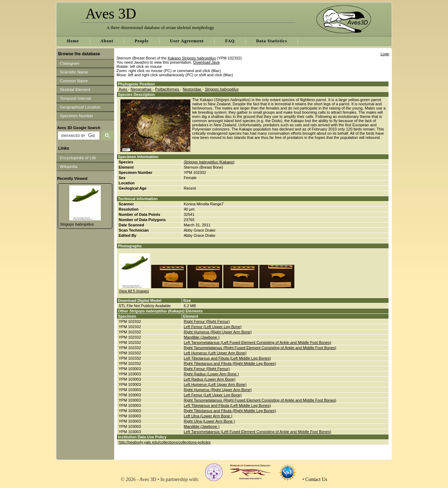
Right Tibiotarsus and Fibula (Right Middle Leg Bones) (230, 363)
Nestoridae (192, 89)
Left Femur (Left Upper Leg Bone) (213, 327)
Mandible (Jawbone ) (202, 337)
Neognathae (142, 89)
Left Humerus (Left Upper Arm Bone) (215, 353)
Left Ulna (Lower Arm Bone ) (208, 416)
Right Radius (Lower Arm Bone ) (211, 374)
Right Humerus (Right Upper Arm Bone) (218, 332)
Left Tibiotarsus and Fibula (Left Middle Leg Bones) (227, 358)
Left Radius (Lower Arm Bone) (209, 379)
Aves (123, 89)
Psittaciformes (168, 89)
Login (385, 54)
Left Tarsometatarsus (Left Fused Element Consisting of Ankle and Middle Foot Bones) (257, 342)
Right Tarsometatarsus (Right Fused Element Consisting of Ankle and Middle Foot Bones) (260, 348)
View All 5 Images (134, 291)
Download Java (206, 62)
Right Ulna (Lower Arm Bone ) (209, 421)
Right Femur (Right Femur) (207, 321)
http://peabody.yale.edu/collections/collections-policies (165, 442)
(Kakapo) (209, 162)
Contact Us (316, 479)
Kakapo (192, 58)
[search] (78, 136)
